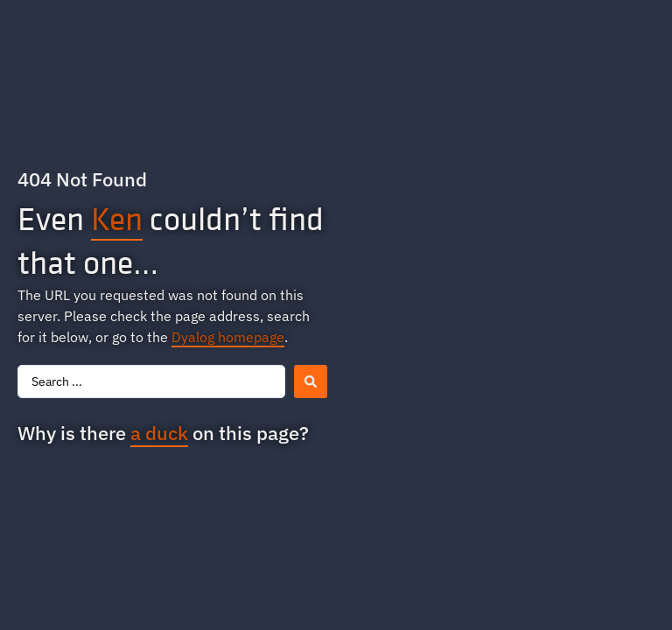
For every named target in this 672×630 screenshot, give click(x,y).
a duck (159, 433)
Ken (117, 218)
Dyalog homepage (228, 337)
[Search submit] (311, 381)
